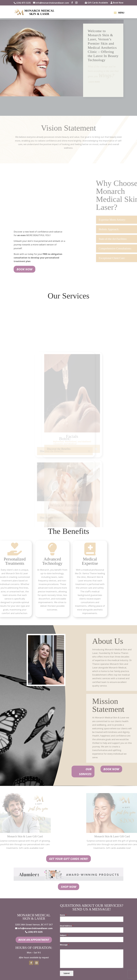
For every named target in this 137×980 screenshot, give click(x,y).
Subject (64, 935)
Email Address (67, 926)
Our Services (85, 771)
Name (63, 915)
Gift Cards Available (96, 3)
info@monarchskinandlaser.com (35, 928)
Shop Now (69, 887)
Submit (67, 973)
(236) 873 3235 (23, 3)
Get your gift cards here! (68, 859)
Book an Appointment (34, 940)
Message (64, 945)
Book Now (117, 3)
